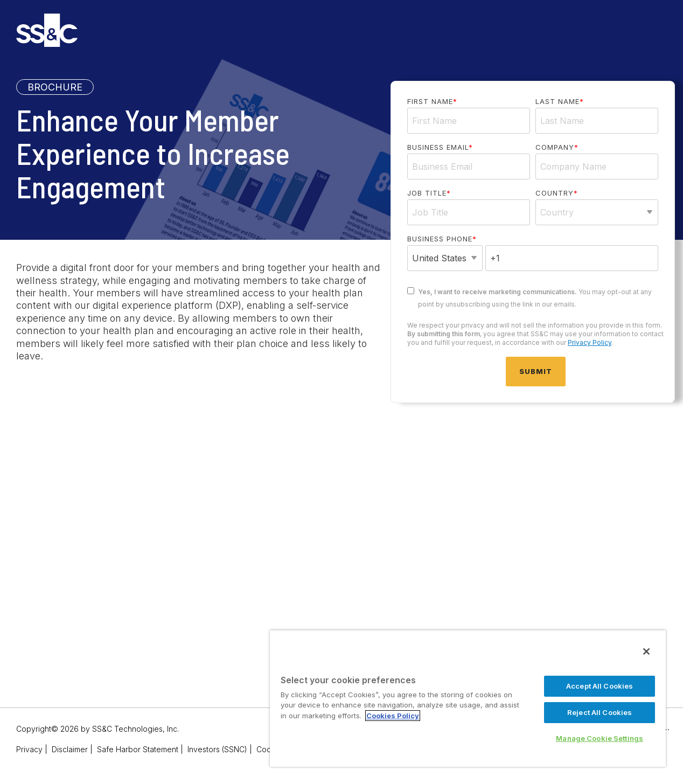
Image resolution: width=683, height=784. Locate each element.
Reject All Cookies (600, 712)
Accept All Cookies (600, 686)
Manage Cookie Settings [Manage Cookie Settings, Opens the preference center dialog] (600, 738)
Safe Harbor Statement (138, 749)
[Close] (646, 651)
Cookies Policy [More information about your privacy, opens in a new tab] (393, 716)
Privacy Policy (590, 342)
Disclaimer (70, 749)
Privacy (29, 749)
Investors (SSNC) (217, 749)
